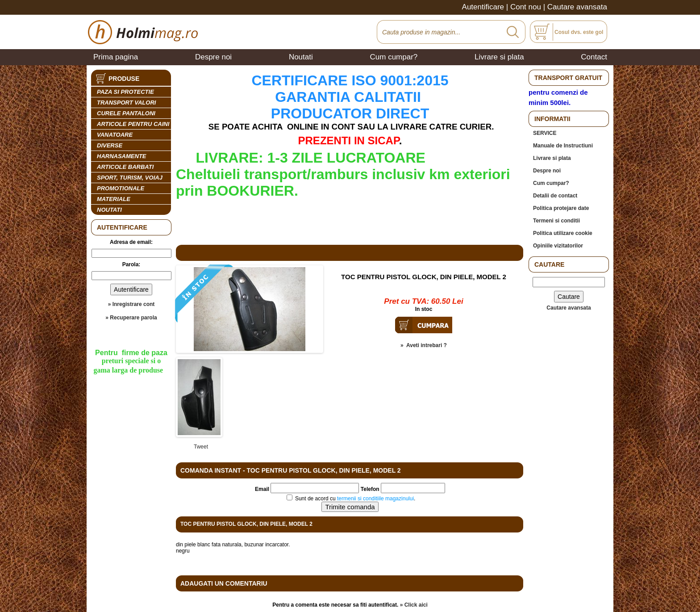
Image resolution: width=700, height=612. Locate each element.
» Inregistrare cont (131, 304)
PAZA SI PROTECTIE (125, 92)
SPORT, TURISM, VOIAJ (130, 178)
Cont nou (526, 7)
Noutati (301, 57)
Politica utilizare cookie (563, 233)
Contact (594, 57)
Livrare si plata (499, 57)
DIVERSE (110, 145)
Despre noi (213, 57)
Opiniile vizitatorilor (558, 246)
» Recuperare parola (131, 318)
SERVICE (545, 133)
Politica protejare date (561, 208)
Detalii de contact (555, 196)
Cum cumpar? (394, 57)
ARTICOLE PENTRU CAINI (133, 124)
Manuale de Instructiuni (563, 146)
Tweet (201, 447)
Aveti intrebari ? (427, 345)
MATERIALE (114, 199)
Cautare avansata (577, 7)
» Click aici (414, 605)
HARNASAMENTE (122, 156)
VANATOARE (115, 135)
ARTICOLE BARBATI (125, 167)
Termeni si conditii (556, 221)
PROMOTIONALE (121, 188)
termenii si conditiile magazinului (375, 499)
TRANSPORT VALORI (126, 103)
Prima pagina (116, 57)
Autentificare (483, 7)
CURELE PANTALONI (126, 113)
